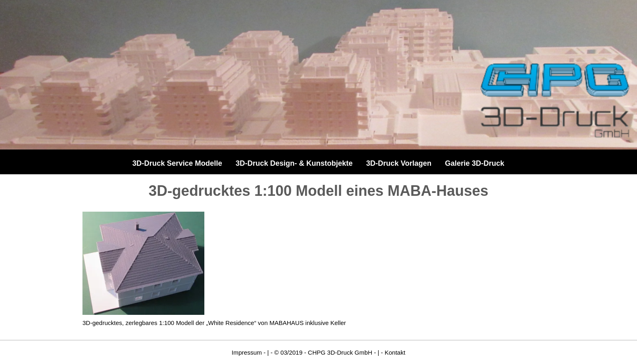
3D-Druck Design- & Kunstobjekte (294, 163)
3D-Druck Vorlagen (399, 163)
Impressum (247, 352)
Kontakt (395, 352)
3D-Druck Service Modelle (177, 163)
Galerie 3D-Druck (474, 163)
